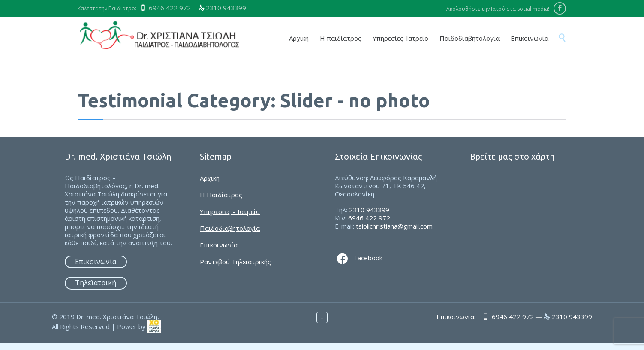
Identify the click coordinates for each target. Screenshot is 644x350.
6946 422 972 (170, 8)
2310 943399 (226, 8)
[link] (154, 326)
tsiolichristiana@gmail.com (394, 226)
